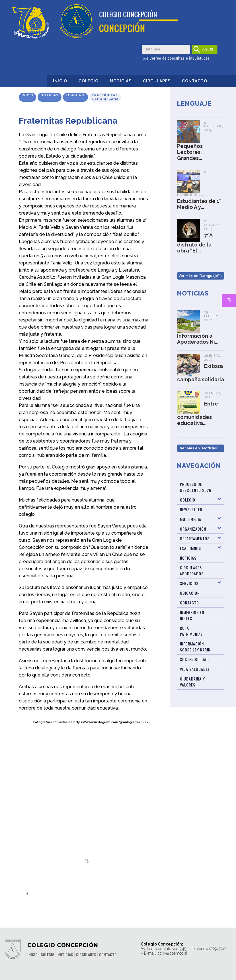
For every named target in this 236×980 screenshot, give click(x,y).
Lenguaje (75, 95)
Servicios (189, 583)
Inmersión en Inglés (192, 615)
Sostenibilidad (194, 659)
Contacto (195, 81)
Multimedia (191, 519)
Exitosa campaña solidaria (201, 373)
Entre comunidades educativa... (198, 413)
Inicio (60, 81)
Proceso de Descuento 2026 (196, 487)
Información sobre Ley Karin (195, 647)
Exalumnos (190, 548)
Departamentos (195, 538)
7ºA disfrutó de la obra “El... (195, 243)
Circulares (157, 81)
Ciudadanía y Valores (192, 682)
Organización (193, 529)
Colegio (89, 81)
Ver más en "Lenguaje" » (201, 276)
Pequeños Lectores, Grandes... (190, 152)
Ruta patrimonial (191, 631)
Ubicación (190, 593)
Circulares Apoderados (192, 571)
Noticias (121, 81)
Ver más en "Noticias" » (201, 448)
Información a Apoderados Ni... (198, 339)
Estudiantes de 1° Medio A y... (199, 204)
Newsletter (191, 509)
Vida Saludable (195, 669)
